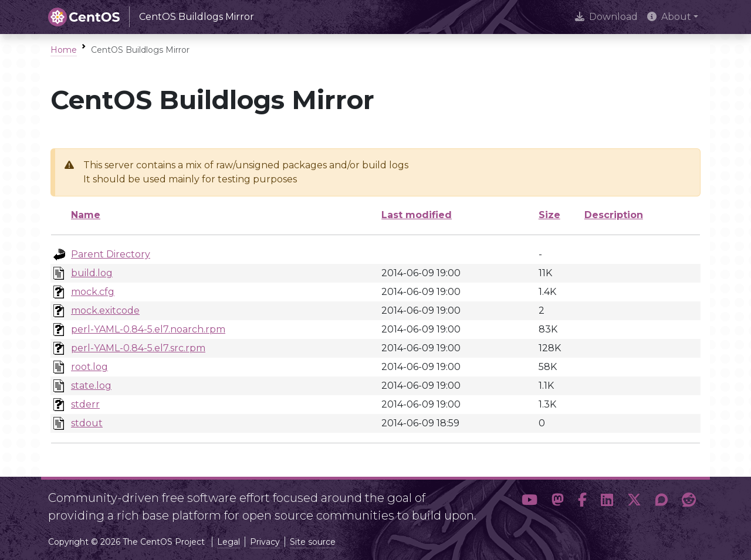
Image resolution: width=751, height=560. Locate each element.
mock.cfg (93, 292)
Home (64, 50)
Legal (229, 542)
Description (614, 215)
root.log (89, 367)
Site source (313, 542)
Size (549, 215)
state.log (91, 386)
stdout (87, 423)
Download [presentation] (606, 17)
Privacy (265, 542)
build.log (92, 273)
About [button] (669, 17)
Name (86, 215)
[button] (530, 502)
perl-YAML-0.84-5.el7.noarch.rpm (148, 329)
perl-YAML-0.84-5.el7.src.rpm (138, 348)
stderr (85, 404)
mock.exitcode (105, 310)
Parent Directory (111, 254)
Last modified (417, 215)
